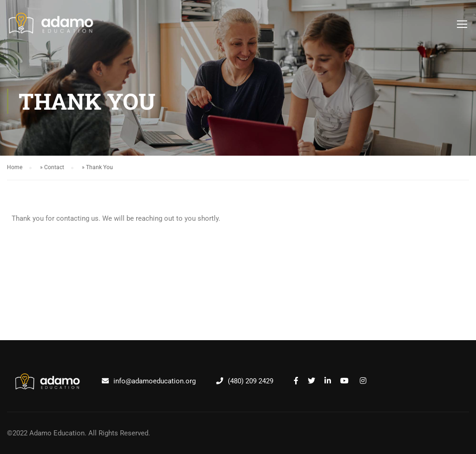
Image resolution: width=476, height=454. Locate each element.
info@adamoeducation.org (155, 381)
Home (15, 167)
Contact (54, 167)
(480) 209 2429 (251, 381)
